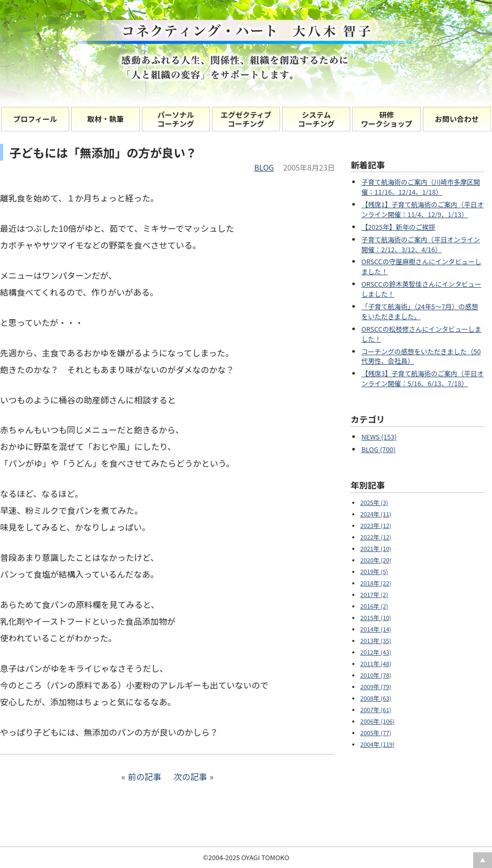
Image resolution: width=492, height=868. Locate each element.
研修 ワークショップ (387, 119)
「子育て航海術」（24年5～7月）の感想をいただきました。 (420, 311)
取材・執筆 (105, 119)
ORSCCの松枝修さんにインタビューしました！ (421, 334)
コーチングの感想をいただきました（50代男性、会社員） (421, 356)
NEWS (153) (379, 437)
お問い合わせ (457, 119)
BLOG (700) (378, 449)
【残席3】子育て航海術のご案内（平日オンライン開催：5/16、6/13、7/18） (422, 378)
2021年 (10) (376, 548)
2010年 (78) (376, 675)
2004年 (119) (377, 744)
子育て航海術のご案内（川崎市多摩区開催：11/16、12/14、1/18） (421, 187)
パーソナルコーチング (176, 119)
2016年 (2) (374, 606)
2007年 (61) (376, 709)
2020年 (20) (376, 560)
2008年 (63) (376, 698)
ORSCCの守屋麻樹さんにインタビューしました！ (421, 266)
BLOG (264, 167)
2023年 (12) (376, 525)
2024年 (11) (376, 514)
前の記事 (144, 776)
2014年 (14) (376, 629)
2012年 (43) (376, 652)
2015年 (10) (376, 617)
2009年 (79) (376, 686)
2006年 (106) (377, 721)
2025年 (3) (374, 502)
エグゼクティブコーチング (246, 119)
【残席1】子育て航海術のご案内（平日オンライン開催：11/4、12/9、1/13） (422, 209)
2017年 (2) (374, 594)
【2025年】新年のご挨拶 (398, 227)
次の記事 (191, 776)
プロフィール (35, 119)
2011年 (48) (376, 663)
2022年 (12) (376, 537)
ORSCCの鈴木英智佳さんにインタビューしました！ (421, 289)
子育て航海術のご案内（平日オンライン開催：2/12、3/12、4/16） (421, 244)
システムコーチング (316, 119)
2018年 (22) (376, 583)
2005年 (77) (376, 732)
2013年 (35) (376, 640)
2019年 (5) (374, 571)
